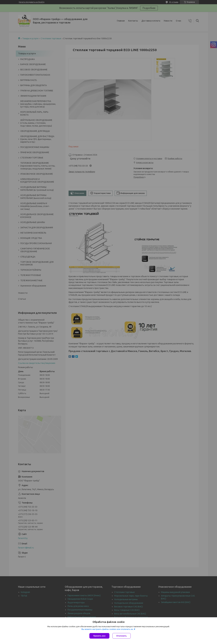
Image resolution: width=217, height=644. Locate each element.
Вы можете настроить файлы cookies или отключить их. (107, 629)
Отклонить (122, 636)
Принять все (99, 636)
